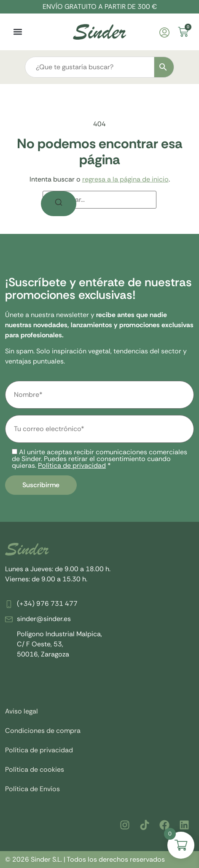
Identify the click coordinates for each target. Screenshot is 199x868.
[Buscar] (59, 204)
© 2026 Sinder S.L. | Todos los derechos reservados (85, 859)
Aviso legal (22, 711)
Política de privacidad (72, 465)
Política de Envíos (32, 789)
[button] (17, 32)
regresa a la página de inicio (125, 179)
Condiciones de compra (43, 731)
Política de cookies (35, 769)
